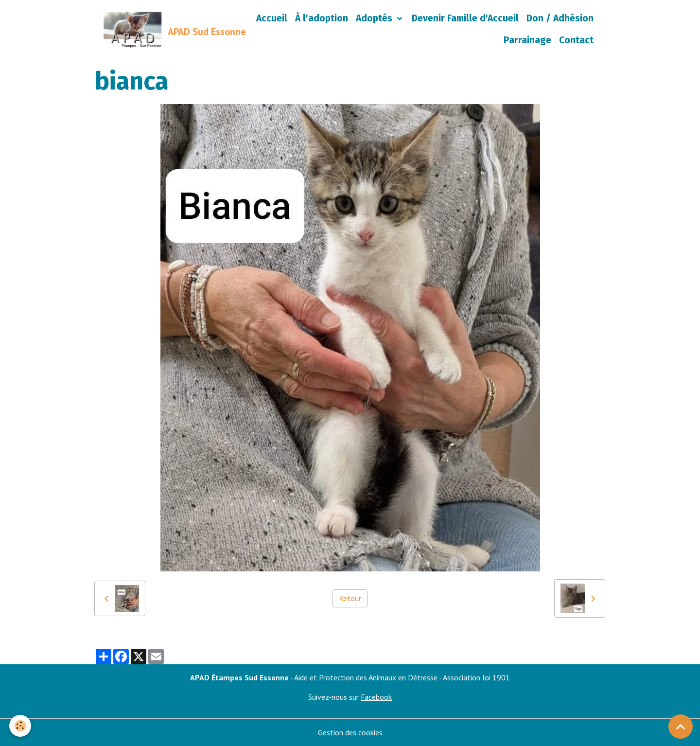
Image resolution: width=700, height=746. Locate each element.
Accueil (272, 18)
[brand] (162, 30)
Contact (576, 40)
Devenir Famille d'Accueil (465, 18)
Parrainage (527, 40)
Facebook (376, 697)
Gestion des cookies (350, 732)
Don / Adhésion (560, 18)
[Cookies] (21, 726)
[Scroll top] (681, 727)
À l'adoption (322, 18)
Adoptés (375, 18)
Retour (350, 599)
